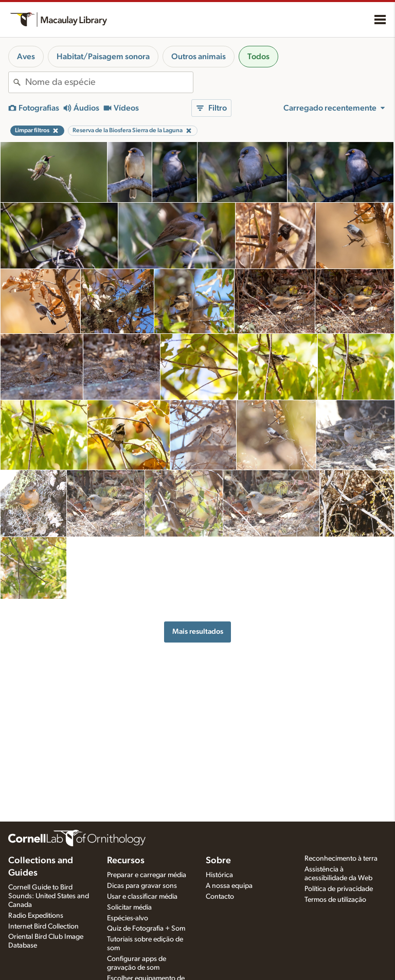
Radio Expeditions (36, 916)
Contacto (220, 897)
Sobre (218, 861)
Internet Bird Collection (43, 926)
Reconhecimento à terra (341, 859)
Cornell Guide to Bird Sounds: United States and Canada (49, 896)
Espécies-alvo (128, 918)
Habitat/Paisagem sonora (103, 57)
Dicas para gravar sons (142, 886)
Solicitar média (129, 907)
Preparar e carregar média (147, 875)
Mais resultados (198, 631)
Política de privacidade (339, 889)
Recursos (126, 861)
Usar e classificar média (142, 897)
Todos (258, 57)
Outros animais (199, 57)
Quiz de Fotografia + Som (146, 929)
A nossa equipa (229, 886)
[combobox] (109, 82)
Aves (26, 57)
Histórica (219, 875)
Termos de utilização (335, 900)
